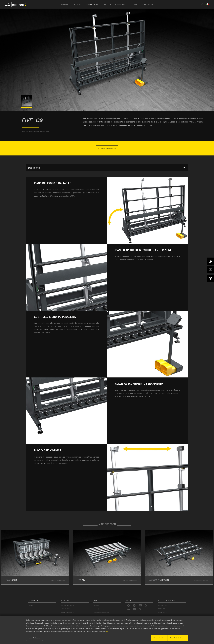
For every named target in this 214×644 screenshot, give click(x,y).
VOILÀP (31, 605)
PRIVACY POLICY (163, 605)
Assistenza (120, 4)
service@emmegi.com (100, 609)
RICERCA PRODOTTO (67, 613)
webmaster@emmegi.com (101, 613)
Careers (107, 4)
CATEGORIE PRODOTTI (68, 605)
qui (107, 632)
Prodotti (77, 4)
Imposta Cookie (34, 638)
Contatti (134, 4)
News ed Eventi (92, 4)
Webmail (96, 605)
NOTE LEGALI (162, 609)
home (24, 132)
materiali (30, 132)
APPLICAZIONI (66, 609)
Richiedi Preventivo (107, 148)
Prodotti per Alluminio (42, 132)
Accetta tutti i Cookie (178, 638)
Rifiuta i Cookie (159, 638)
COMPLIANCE (162, 613)
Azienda (64, 4)
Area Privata (148, 4)
